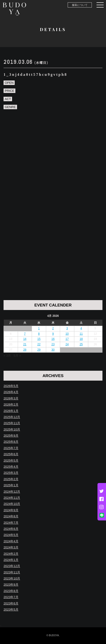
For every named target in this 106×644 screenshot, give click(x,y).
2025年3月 (11, 473)
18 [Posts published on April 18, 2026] (81, 339)
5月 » (17, 356)
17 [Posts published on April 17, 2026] (67, 339)
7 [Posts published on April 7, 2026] (25, 334)
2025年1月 (11, 485)
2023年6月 (11, 603)
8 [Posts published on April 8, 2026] (39, 334)
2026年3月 (11, 398)
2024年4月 (11, 541)
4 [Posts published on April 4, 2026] (81, 328)
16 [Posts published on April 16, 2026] (53, 339)
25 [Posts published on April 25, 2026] (81, 344)
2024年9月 (11, 510)
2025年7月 (11, 448)
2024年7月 (11, 523)
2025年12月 (12, 417)
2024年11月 (12, 498)
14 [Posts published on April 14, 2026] (25, 339)
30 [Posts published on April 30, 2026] (53, 350)
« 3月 (7, 356)
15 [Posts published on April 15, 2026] (39, 339)
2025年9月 (11, 436)
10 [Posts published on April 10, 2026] (67, 334)
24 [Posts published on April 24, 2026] (67, 344)
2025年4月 (11, 467)
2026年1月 (11, 411)
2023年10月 (12, 578)
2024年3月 (11, 547)
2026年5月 (11, 386)
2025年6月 (11, 454)
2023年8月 (11, 591)
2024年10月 (12, 504)
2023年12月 (12, 566)
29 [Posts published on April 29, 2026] (39, 350)
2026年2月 (11, 405)
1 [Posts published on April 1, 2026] (39, 328)
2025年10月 (12, 429)
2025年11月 (12, 423)
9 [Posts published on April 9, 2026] (53, 334)
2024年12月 (12, 492)
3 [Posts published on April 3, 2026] (67, 328)
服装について (80, 5)
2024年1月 (11, 560)
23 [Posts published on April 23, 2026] (53, 344)
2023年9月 (11, 585)
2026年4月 (11, 392)
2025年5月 (11, 461)
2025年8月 (11, 442)
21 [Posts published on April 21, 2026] (25, 344)
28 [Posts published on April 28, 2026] (25, 350)
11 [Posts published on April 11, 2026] (81, 334)
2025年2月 (11, 479)
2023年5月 (11, 610)
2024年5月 (11, 535)
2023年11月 (12, 572)
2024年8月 (11, 516)
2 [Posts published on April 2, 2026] (53, 328)
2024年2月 (11, 554)
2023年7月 (11, 597)
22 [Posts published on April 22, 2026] (39, 344)
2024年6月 (11, 529)
